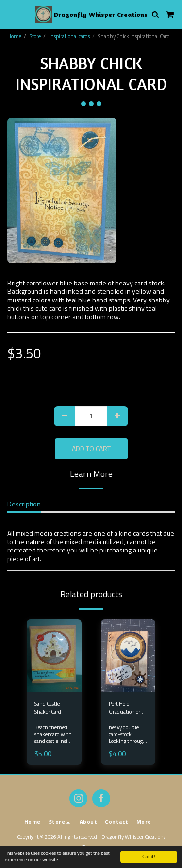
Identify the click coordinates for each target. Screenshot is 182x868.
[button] (11, 14)
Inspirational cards (69, 36)
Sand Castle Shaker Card (48, 708)
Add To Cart (91, 449)
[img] (128, 656)
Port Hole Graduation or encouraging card (128, 708)
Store (35, 36)
